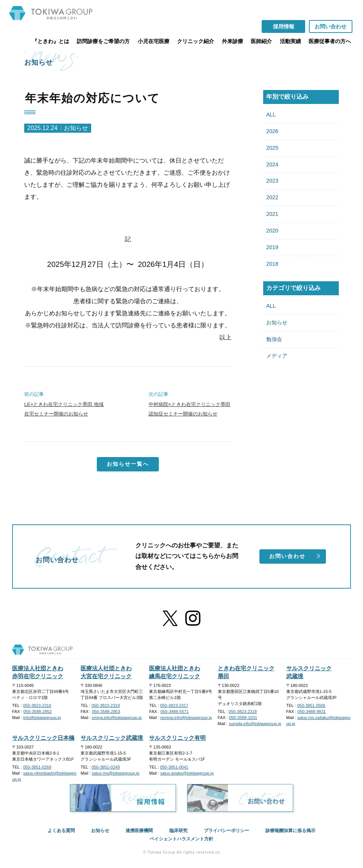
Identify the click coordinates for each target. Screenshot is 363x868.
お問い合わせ (295, 556)
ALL (271, 115)
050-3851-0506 (311, 705)
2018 (272, 264)
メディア (277, 356)
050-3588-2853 (106, 711)
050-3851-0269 (37, 767)
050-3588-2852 (38, 711)
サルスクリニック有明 (177, 738)
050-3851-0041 (174, 767)
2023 (272, 181)
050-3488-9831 (312, 711)
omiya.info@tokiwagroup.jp (117, 718)
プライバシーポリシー (226, 831)
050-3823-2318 (243, 711)
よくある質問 (61, 831)
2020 (272, 231)
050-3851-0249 (106, 767)
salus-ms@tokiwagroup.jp (116, 773)
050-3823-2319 (106, 705)
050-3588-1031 (243, 718)
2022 (272, 197)
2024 (272, 164)
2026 (272, 131)
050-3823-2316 (37, 705)
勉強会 (274, 339)
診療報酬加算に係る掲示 (290, 831)
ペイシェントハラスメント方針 (181, 839)
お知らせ (277, 322)
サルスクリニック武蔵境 (112, 738)
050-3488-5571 (175, 711)
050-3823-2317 (174, 705)
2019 (272, 247)
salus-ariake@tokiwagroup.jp (187, 773)
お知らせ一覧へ (128, 464)
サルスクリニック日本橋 (43, 738)
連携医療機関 (139, 831)
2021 (272, 214)
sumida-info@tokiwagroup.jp (255, 724)
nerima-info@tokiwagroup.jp (186, 718)
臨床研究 (178, 831)
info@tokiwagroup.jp (42, 718)
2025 (272, 148)
